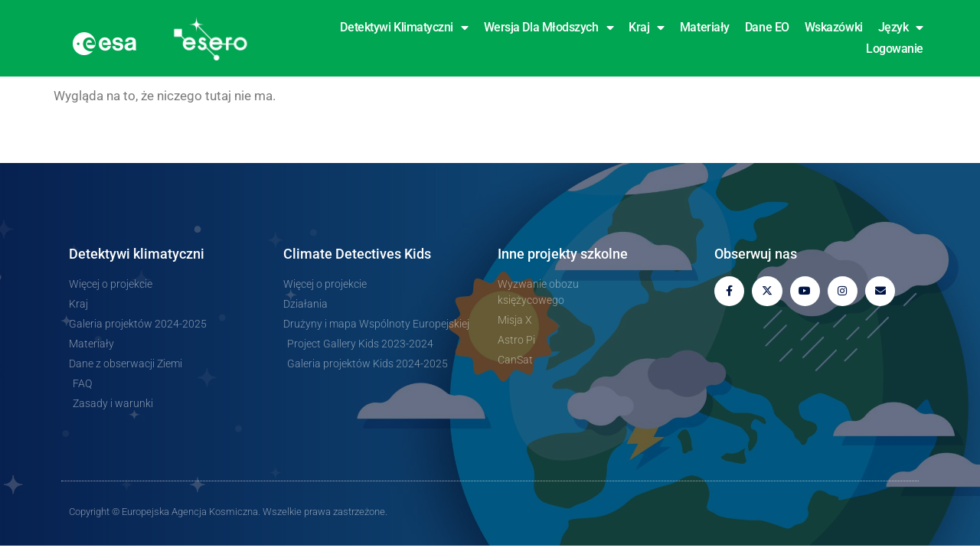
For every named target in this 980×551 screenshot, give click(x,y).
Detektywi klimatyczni (404, 28)
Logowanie (895, 49)
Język (901, 28)
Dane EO (767, 27)
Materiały (705, 27)
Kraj (647, 28)
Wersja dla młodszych (549, 28)
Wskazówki (834, 27)
